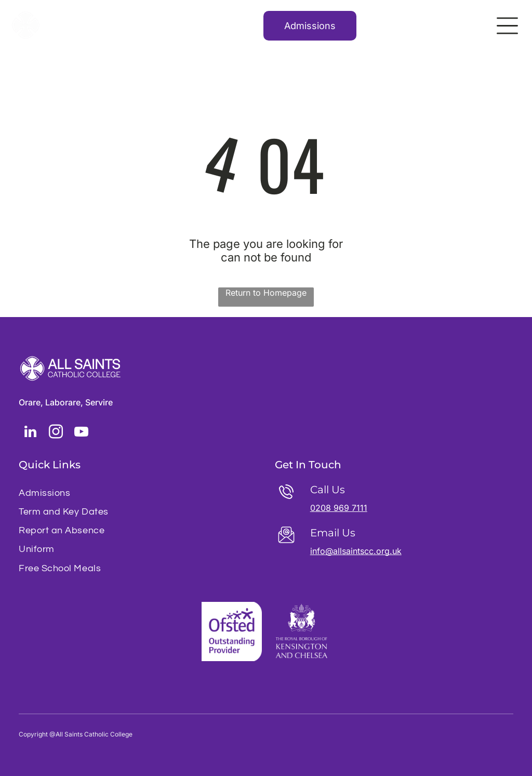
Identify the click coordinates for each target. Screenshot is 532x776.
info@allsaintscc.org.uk (356, 551)
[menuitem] (138, 493)
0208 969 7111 (339, 508)
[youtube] (81, 433)
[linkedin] (30, 433)
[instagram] (56, 433)
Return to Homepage (266, 293)
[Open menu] (507, 26)
